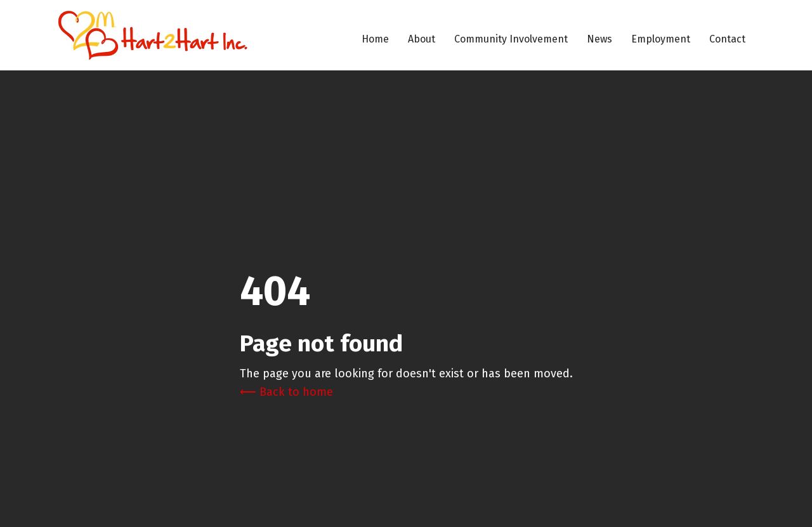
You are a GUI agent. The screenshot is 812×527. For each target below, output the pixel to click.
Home (375, 39)
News (599, 39)
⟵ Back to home (286, 392)
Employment (661, 39)
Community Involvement (511, 39)
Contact (727, 39)
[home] (153, 35)
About (422, 39)
